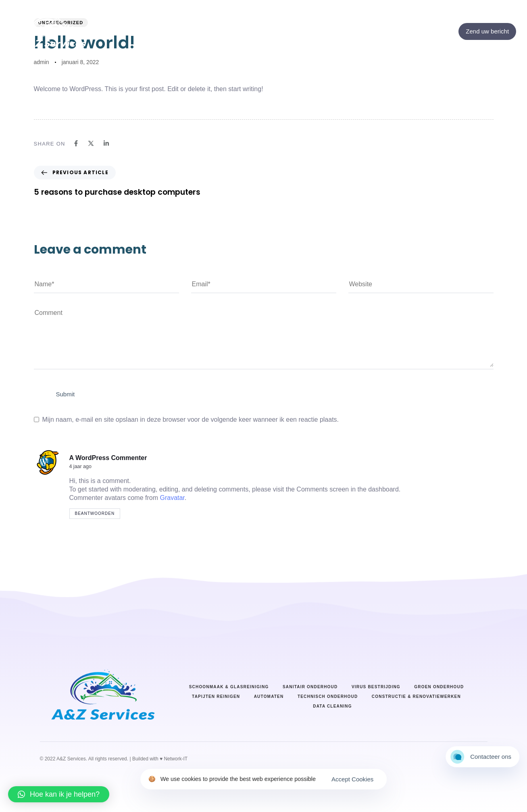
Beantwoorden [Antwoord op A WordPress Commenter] (95, 513)
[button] (59, 794)
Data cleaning (332, 706)
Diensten (305, 40)
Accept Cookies (352, 779)
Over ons (261, 40)
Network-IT (176, 759)
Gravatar (172, 498)
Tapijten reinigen (216, 696)
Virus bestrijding (376, 687)
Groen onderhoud (439, 687)
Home (220, 40)
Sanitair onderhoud (310, 687)
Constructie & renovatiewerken (416, 696)
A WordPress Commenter (108, 458)
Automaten (269, 696)
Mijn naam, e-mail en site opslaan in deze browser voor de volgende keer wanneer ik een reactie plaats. (191, 420)
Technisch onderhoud (328, 696)
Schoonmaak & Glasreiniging (229, 687)
